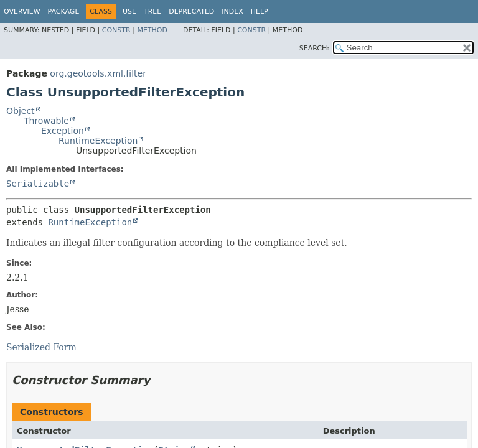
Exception (63, 131)
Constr (116, 30)
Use (129, 12)
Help (260, 12)
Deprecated (191, 12)
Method (152, 30)
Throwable (46, 121)
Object (21, 111)
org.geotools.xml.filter (98, 73)
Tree (152, 12)
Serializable (38, 184)
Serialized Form (41, 347)
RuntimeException (98, 141)
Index (232, 12)
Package (64, 12)
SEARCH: (314, 48)
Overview (22, 12)
